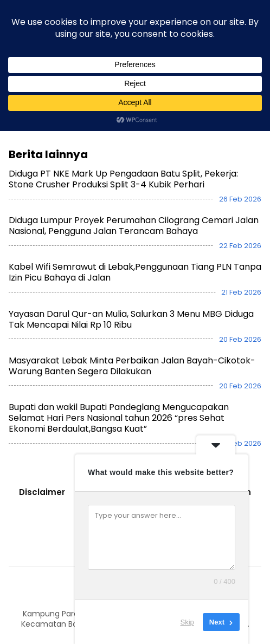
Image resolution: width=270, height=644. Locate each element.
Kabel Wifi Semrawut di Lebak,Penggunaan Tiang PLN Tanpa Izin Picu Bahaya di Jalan (135, 262)
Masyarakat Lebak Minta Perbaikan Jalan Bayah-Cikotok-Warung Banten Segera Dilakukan (132, 355)
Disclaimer (42, 482)
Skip (187, 622)
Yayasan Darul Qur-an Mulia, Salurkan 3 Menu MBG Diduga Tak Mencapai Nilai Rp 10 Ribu (131, 308)
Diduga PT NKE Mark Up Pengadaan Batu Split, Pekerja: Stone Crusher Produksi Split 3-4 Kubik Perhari (123, 169)
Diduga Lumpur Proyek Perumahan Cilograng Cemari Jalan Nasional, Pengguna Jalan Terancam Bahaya (134, 215)
